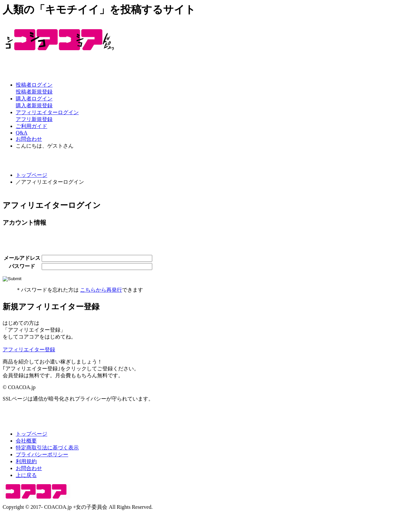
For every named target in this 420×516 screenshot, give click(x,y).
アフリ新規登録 (34, 119)
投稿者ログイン (34, 85)
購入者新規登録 (34, 105)
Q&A (22, 133)
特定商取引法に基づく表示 (47, 448)
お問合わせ (29, 139)
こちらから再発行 (101, 290)
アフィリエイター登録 (29, 350)
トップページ (31, 175)
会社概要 (26, 441)
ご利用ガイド (31, 126)
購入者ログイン (34, 99)
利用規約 (26, 461)
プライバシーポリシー (42, 454)
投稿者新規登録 (34, 92)
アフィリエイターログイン (47, 112)
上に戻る (26, 475)
